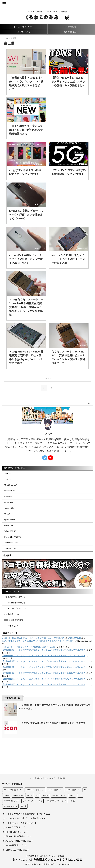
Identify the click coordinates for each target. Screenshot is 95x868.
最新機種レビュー (71, 32)
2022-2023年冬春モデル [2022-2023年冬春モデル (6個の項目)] (35, 791)
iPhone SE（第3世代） (15, 555)
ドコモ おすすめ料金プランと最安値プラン (25, 819)
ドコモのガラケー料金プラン (18, 626)
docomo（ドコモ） (13, 613)
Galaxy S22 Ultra (12, 562)
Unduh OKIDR (74, 669)
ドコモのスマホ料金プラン (17, 619)
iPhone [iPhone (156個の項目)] (29, 796)
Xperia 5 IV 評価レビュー (17, 828)
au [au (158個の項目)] (85, 791)
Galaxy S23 (10, 474)
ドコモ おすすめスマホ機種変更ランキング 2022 (28, 815)
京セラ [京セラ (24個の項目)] (73, 802)
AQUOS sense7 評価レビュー (19, 842)
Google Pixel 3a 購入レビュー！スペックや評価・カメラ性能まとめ (33, 669)
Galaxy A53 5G (12, 547)
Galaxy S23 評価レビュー (17, 851)
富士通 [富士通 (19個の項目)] (24, 807)
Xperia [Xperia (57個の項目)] (72, 796)
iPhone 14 (9, 503)
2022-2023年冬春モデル (16, 648)
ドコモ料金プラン (71, 27)
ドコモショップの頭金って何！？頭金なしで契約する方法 (29, 678)
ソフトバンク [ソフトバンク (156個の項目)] (28, 802)
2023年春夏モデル (13, 641)
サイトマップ (50, 779)
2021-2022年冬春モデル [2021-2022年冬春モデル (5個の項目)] (13, 791)
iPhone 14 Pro (11, 496)
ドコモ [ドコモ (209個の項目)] (40, 802)
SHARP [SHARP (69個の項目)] (45, 796)
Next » (48, 378)
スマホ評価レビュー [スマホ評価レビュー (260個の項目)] (11, 802)
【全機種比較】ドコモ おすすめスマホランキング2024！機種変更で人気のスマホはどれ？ (44, 681)
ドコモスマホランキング (24, 27)
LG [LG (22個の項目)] (37, 796)
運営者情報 (62, 779)
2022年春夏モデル (13, 656)
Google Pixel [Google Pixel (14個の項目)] (18, 796)
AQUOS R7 (10, 525)
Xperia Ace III (11, 533)
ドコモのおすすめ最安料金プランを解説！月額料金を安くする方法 (54, 754)
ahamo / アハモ (24, 32)
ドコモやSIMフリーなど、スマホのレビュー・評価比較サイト (47, 857)
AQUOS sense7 (12, 489)
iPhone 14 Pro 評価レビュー (19, 837)
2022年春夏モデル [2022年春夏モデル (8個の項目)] (55, 791)
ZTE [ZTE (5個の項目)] (80, 796)
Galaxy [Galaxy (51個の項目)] (6, 796)
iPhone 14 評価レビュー (17, 833)
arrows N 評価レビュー (16, 846)
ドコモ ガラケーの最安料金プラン (21, 824)
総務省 (40, 779)
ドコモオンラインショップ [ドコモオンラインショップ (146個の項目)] (56, 802)
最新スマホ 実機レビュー (16, 468)
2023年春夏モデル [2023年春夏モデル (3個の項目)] (73, 791)
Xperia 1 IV (10, 540)
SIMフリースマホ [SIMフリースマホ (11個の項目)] (59, 796)
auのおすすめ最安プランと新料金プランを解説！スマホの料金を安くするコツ (38, 672)
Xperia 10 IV (10, 518)
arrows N (9, 481)
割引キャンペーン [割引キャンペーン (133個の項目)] (10, 807)
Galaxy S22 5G (12, 569)
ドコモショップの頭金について (19, 634)
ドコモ (32, 779)
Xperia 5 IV (10, 511)
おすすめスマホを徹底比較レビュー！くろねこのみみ (48, 860)
